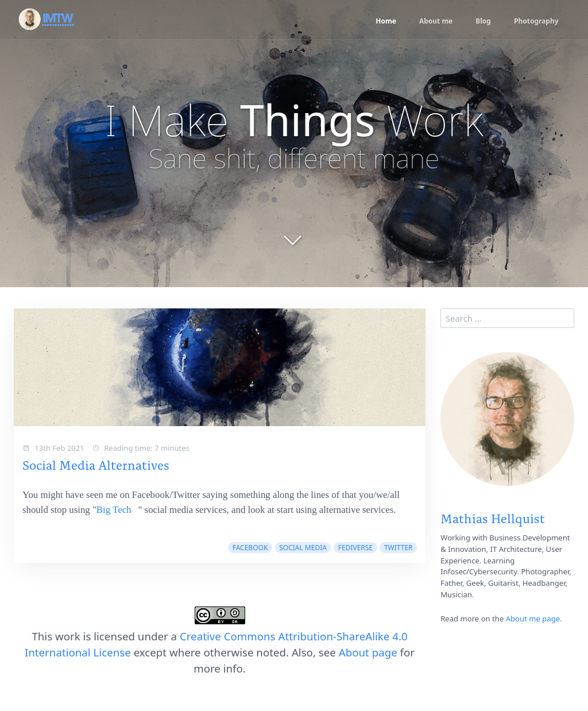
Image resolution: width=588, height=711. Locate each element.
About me (429, 21)
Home (376, 21)
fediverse (355, 548)
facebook (250, 548)
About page (368, 652)
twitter (399, 548)
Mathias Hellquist (493, 518)
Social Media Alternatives (96, 464)
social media (303, 548)
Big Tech (114, 510)
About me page (533, 619)
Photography (534, 21)
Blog (479, 21)
